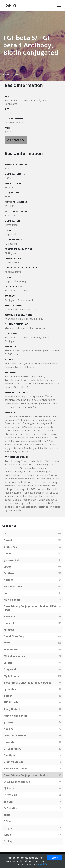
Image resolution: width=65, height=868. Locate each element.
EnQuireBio (10, 808)
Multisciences (12, 600)
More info (42, 864)
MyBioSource (12, 676)
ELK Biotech (11, 702)
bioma (8, 553)
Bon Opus (10, 755)
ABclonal (9, 580)
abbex (7, 567)
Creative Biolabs (14, 762)
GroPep (8, 841)
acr (6, 534)
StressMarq (11, 795)
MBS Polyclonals (13, 587)
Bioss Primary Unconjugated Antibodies (28, 683)
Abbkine (9, 729)
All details (16, 140)
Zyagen (8, 828)
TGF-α (9, 5)
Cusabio (9, 540)
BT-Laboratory (13, 749)
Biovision (9, 617)
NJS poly (9, 788)
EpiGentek (10, 689)
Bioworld (9, 742)
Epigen (8, 663)
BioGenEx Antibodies (16, 769)
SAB (6, 593)
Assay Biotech (12, 709)
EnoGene (9, 573)
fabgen (8, 835)
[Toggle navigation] (59, 6)
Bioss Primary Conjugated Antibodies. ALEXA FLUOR (30, 608)
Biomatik (9, 623)
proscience (10, 547)
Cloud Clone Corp (14, 636)
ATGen (8, 821)
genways (9, 722)
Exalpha (8, 802)
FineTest (9, 630)
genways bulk (12, 560)
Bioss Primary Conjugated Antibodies (26, 775)
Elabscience (11, 650)
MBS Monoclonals (14, 656)
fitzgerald (10, 669)
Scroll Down (11, 75)
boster (8, 696)
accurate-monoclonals (17, 782)
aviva (7, 643)
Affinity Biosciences (16, 716)
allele (7, 815)
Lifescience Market (15, 735)
